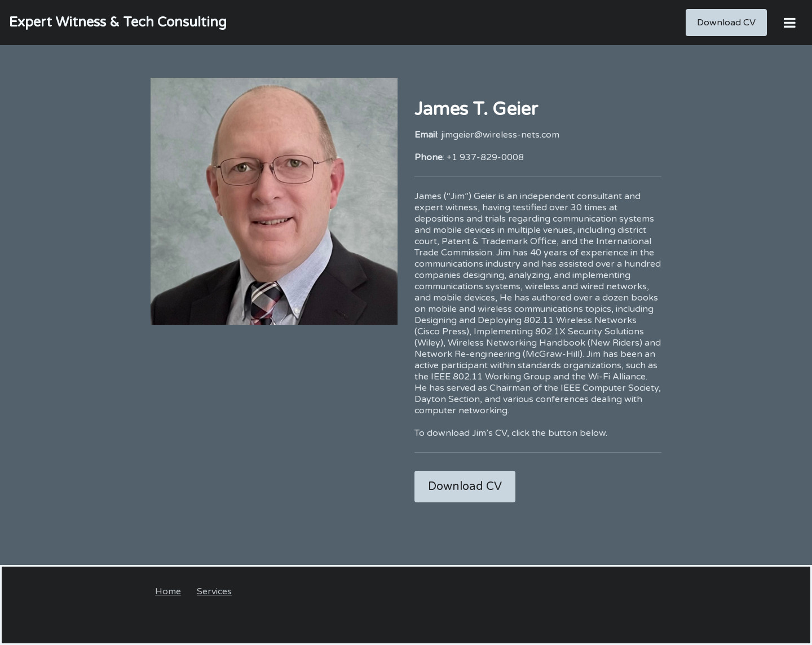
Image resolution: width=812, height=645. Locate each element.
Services (214, 591)
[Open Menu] (789, 23)
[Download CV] (726, 23)
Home (168, 591)
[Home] (118, 23)
